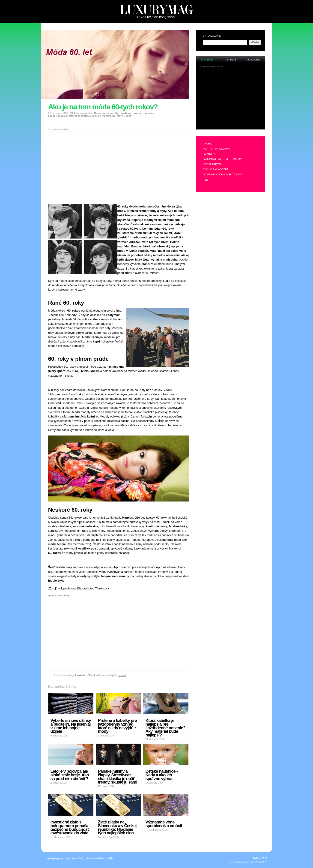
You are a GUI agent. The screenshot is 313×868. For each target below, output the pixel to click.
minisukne (109, 116)
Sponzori (207, 60)
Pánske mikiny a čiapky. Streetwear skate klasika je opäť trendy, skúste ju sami (118, 777)
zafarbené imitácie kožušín (85, 116)
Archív (208, 144)
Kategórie (253, 60)
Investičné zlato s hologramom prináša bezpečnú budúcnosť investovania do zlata (70, 827)
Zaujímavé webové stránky (222, 159)
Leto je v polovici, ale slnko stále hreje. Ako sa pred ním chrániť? (70, 775)
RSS (205, 180)
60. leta (74, 113)
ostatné (122, 675)
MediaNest (261, 862)
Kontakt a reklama (216, 149)
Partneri (209, 154)
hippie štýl (113, 113)
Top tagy (230, 60)
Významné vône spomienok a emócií (164, 824)
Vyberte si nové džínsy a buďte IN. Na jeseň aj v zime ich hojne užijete (71, 726)
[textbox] (225, 42)
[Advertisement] (157, 25)
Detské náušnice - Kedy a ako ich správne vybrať (162, 775)
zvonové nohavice (144, 113)
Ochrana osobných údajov (222, 174)
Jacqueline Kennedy (92, 113)
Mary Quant (124, 116)
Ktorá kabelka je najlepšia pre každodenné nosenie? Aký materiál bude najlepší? (165, 728)
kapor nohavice (58, 116)
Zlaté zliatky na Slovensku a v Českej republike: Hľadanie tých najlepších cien (117, 827)
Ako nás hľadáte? (216, 169)
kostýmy (126, 113)
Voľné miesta (212, 164)
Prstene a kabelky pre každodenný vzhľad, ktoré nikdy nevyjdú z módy (117, 726)
